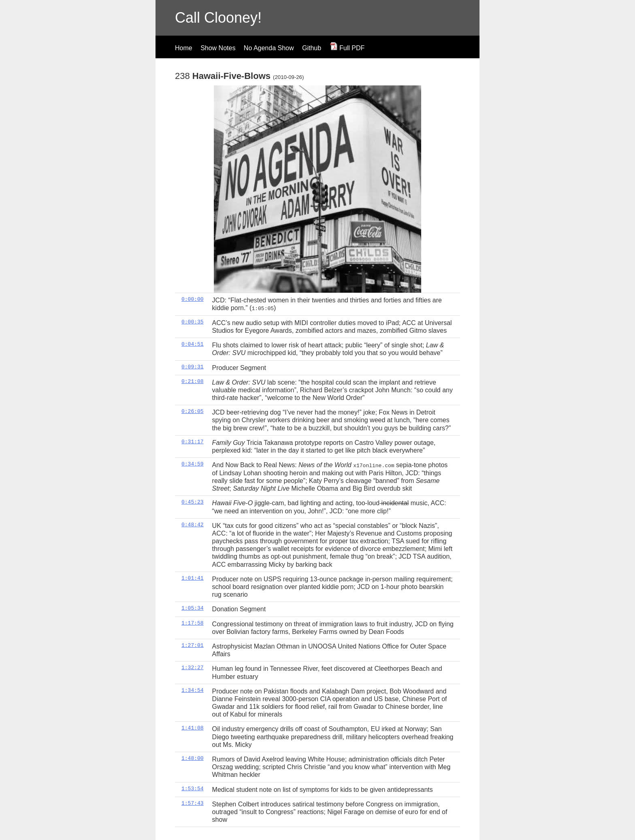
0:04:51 (193, 344)
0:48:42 (193, 524)
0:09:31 (193, 366)
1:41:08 (193, 728)
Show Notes (218, 48)
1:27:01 (193, 645)
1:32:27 (193, 668)
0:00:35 (193, 321)
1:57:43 (193, 803)
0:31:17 (193, 441)
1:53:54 (193, 788)
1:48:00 (193, 758)
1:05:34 (193, 608)
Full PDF (347, 48)
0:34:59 (193, 464)
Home (184, 48)
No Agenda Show (269, 48)
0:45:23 (193, 502)
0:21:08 (193, 381)
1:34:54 (193, 690)
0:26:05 (193, 411)
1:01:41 (193, 578)
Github (312, 48)
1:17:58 (193, 623)
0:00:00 (193, 299)
